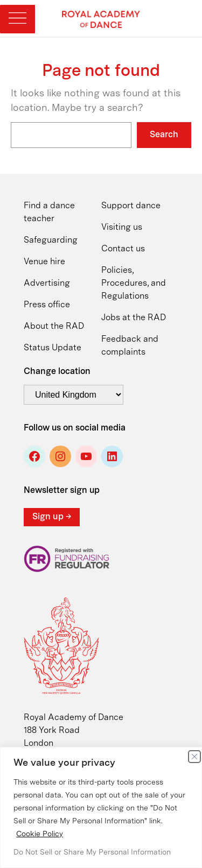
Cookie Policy (40, 834)
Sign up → (52, 517)
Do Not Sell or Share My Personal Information (92, 852)
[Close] (194, 757)
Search (164, 135)
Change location (57, 372)
